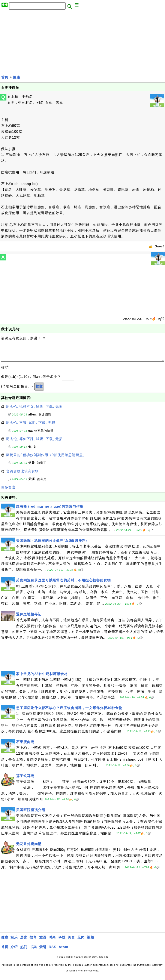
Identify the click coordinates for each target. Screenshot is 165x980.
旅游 (43, 942)
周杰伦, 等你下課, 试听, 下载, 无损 (34, 443)
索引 (43, 951)
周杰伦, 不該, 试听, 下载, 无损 (31, 427)
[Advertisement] (82, 42)
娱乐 (14, 942)
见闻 (81, 942)
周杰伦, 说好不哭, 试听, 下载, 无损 (34, 411)
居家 (24, 942)
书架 (33, 951)
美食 (71, 942)
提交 (39, 391)
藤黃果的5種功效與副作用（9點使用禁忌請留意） (46, 459)
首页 (5, 77)
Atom (64, 951)
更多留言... (10, 491)
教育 (33, 942)
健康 (16, 77)
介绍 (14, 951)
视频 (90, 942)
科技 (62, 942)
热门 (24, 951)
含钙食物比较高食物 (22, 475)
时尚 (52, 942)
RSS (52, 951)
